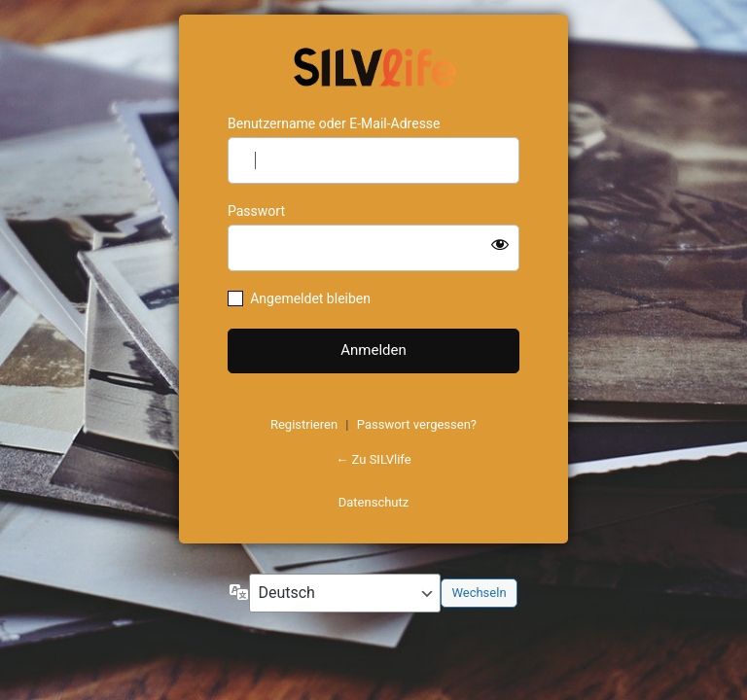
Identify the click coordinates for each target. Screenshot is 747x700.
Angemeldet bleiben (310, 298)
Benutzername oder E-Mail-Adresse (334, 123)
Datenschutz (373, 502)
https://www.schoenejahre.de (373, 65)
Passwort (256, 211)
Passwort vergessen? (417, 424)
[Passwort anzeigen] (500, 244)
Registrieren (304, 424)
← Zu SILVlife (373, 459)
